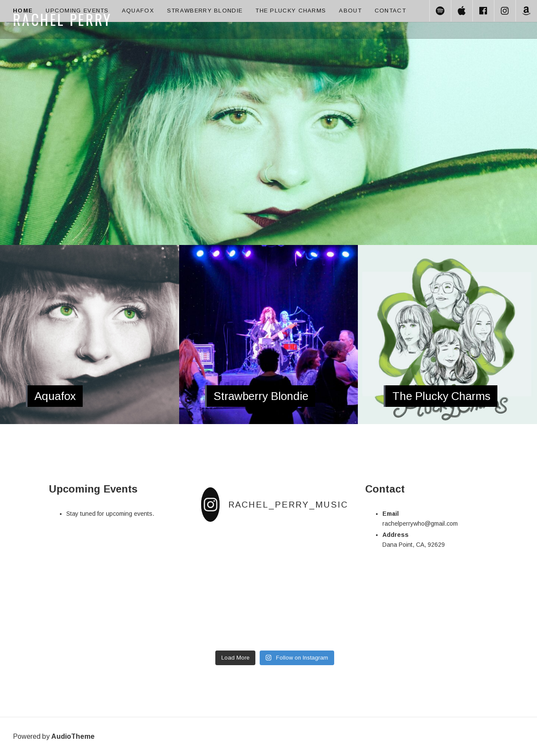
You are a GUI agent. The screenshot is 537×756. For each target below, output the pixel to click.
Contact (390, 11)
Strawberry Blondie (205, 11)
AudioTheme (73, 736)
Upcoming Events (77, 11)
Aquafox (138, 11)
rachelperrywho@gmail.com (420, 524)
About (350, 11)
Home (23, 11)
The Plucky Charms (291, 11)
